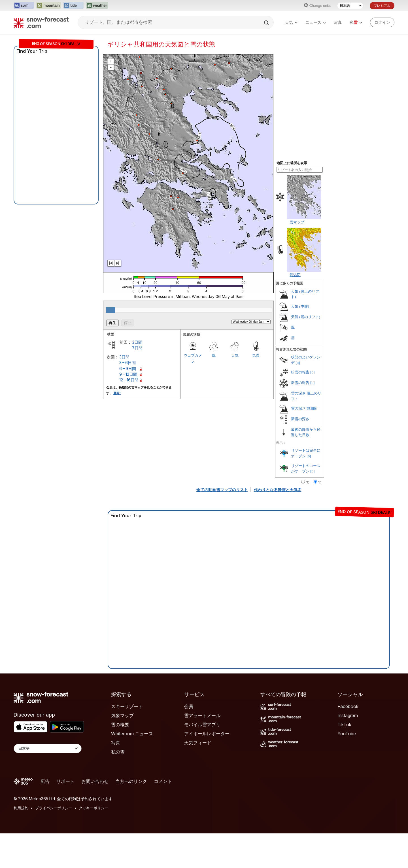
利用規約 (21, 808)
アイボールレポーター (207, 734)
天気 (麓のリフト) (306, 317)
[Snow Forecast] (41, 22)
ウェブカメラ (193, 358)
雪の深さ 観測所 (304, 408)
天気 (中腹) (300, 306)
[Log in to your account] (382, 22)
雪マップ (297, 222)
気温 (256, 355)
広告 (45, 781)
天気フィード (198, 743)
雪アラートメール (202, 715)
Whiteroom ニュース (132, 734)
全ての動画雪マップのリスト (222, 490)
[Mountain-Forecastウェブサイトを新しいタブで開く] (49, 6)
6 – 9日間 (128, 368)
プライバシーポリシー (54, 808)
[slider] (110, 310)
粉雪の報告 (300, 372)
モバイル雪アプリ (202, 725)
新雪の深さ (300, 419)
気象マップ (122, 715)
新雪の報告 (300, 383)
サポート (65, 781)
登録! (117, 393)
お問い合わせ (95, 781)
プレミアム (382, 6)
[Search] (267, 23)
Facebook (348, 706)
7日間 (137, 348)
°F (320, 482)
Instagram (348, 715)
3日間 (137, 342)
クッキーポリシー (93, 808)
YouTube (347, 734)
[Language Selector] (48, 748)
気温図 (295, 275)
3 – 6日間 (127, 363)
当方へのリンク (131, 781)
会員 (189, 706)
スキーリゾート (127, 706)
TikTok (344, 725)
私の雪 (118, 752)
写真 (338, 22)
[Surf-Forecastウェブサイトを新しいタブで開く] (24, 6)
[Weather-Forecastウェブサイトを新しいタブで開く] (97, 6)
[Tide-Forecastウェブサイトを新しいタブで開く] (73, 6)
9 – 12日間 (128, 374)
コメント (163, 781)
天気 (291, 22)
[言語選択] (350, 6)
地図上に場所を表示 (292, 163)
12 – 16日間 (129, 380)
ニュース (316, 22)
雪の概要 (120, 725)
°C (308, 482)
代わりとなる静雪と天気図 (278, 490)
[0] (298, 363)
